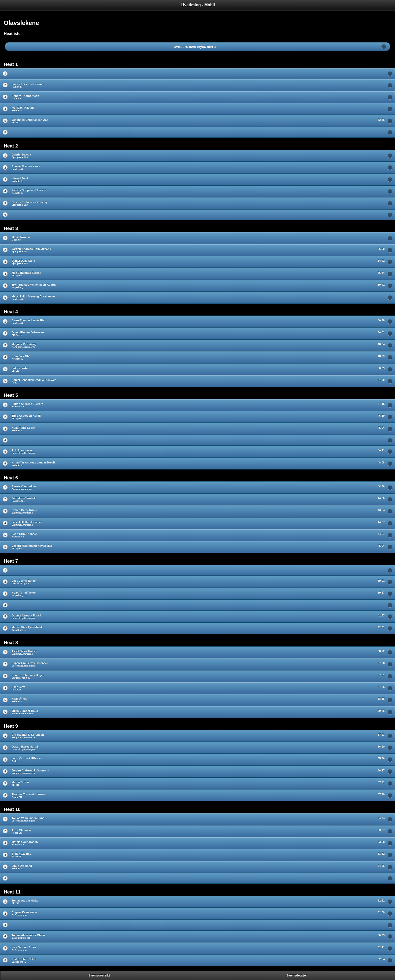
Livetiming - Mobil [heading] (198, 5)
